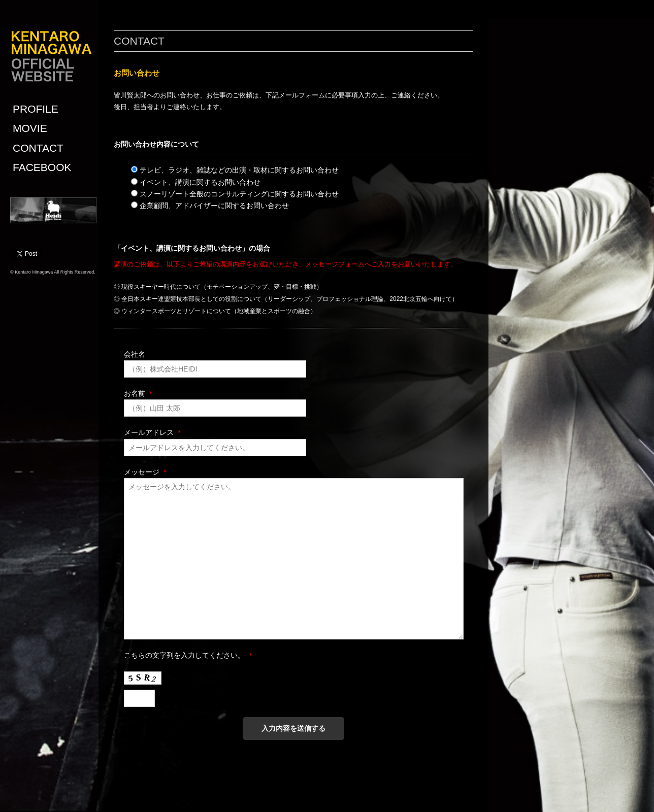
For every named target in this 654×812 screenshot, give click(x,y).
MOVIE (30, 128)
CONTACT (38, 148)
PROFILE (36, 109)
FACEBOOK (42, 167)
